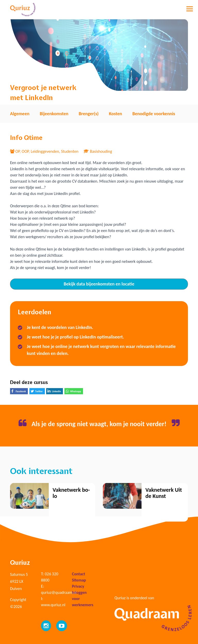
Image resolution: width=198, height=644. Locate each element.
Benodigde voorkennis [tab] (154, 114)
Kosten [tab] (115, 114)
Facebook (20, 392)
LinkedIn (55, 392)
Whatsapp (74, 392)
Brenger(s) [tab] (89, 114)
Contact (79, 574)
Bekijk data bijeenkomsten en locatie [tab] (99, 284)
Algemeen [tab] (20, 114)
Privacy (78, 586)
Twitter (38, 392)
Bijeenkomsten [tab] (54, 114)
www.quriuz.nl (53, 605)
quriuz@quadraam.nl (59, 592)
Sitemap (79, 580)
